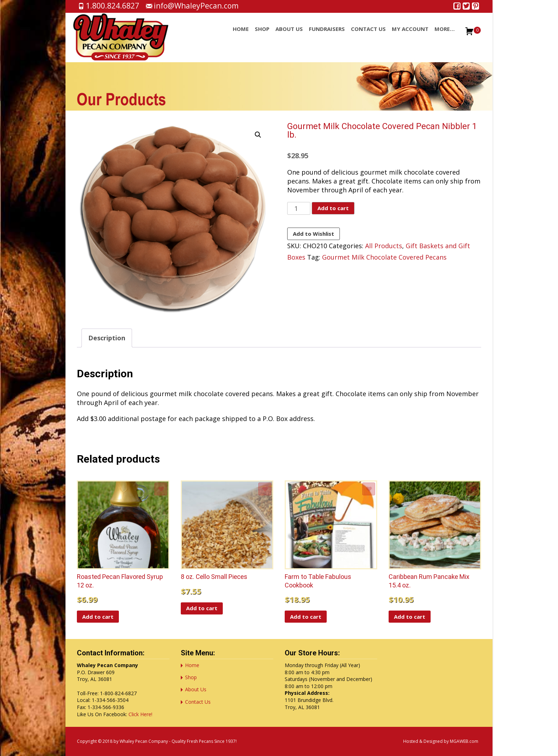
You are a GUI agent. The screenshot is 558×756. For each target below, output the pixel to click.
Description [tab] (107, 338)
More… (445, 35)
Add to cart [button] (98, 617)
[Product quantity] (299, 208)
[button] (258, 135)
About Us (289, 35)
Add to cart (333, 208)
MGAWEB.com (464, 741)
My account (410, 35)
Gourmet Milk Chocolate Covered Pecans (384, 257)
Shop (262, 35)
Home (241, 35)
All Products (384, 246)
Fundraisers (327, 35)
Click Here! (140, 714)
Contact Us (368, 35)
